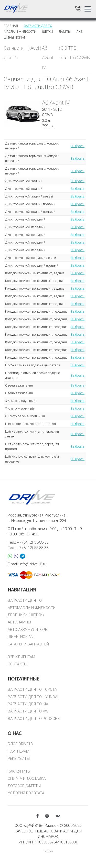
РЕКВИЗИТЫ (19, 759)
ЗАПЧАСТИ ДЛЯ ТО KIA (28, 704)
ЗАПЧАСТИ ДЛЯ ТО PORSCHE (34, 719)
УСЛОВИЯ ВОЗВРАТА (26, 793)
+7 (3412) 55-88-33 (33, 548)
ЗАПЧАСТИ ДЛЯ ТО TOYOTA (32, 689)
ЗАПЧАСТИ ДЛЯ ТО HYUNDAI (33, 697)
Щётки (48, 32)
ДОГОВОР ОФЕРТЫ (24, 786)
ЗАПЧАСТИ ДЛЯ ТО (25, 600)
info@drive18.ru (33, 564)
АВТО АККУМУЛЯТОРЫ (28, 630)
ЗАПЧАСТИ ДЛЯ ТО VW (28, 711)
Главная (11, 26)
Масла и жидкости (20, 32)
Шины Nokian (15, 38)
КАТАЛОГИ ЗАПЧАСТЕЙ (28, 644)
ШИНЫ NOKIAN (20, 637)
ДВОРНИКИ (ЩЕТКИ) (26, 615)
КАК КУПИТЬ (19, 771)
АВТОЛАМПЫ (19, 622)
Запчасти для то (38, 26)
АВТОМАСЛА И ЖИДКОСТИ (32, 608)
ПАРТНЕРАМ (18, 751)
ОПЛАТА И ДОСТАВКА (27, 778)
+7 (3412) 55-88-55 (33, 542)
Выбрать (78, 146)
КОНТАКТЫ (17, 664)
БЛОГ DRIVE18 (20, 744)
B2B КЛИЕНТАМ (21, 657)
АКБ (80, 32)
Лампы (65, 32)
